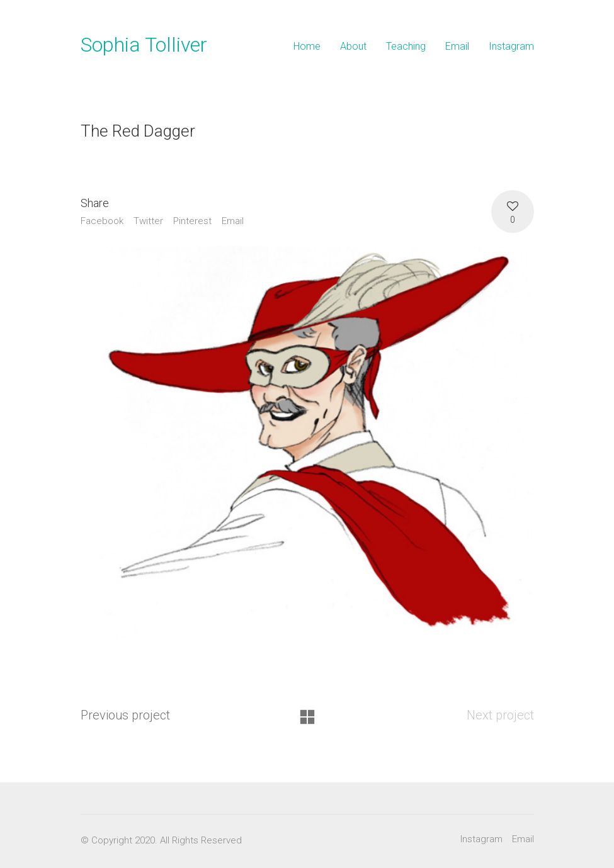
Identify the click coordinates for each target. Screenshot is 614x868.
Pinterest (192, 221)
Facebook (102, 221)
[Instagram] (481, 840)
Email (233, 221)
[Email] (523, 840)
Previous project (125, 715)
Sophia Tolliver (144, 45)
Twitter (148, 221)
